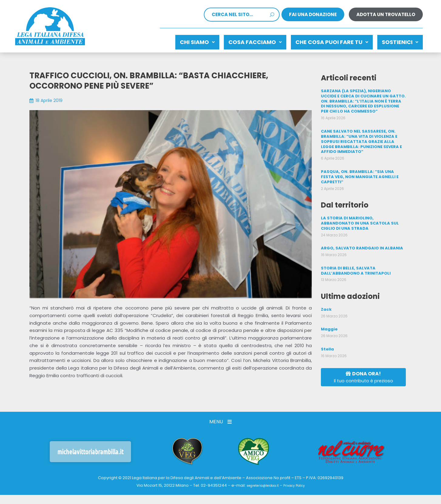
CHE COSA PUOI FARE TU (323, 41)
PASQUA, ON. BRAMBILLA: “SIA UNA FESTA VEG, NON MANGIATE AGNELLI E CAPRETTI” (362, 167)
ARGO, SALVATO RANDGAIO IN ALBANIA (360, 234)
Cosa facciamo (240, 41)
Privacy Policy (298, 483)
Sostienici (397, 41)
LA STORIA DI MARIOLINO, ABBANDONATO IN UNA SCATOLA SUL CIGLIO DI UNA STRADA (362, 210)
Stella (327, 333)
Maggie (329, 314)
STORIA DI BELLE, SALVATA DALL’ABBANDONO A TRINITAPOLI (354, 256)
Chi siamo (176, 41)
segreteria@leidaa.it (260, 483)
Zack (326, 294)
